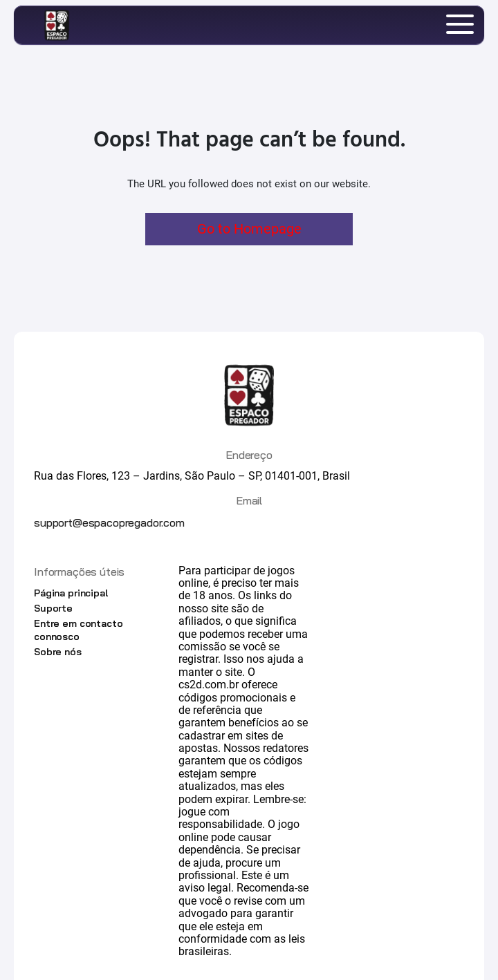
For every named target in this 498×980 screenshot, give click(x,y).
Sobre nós (58, 652)
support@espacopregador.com (109, 522)
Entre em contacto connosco (79, 630)
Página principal (71, 593)
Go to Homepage (249, 229)
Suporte (53, 608)
